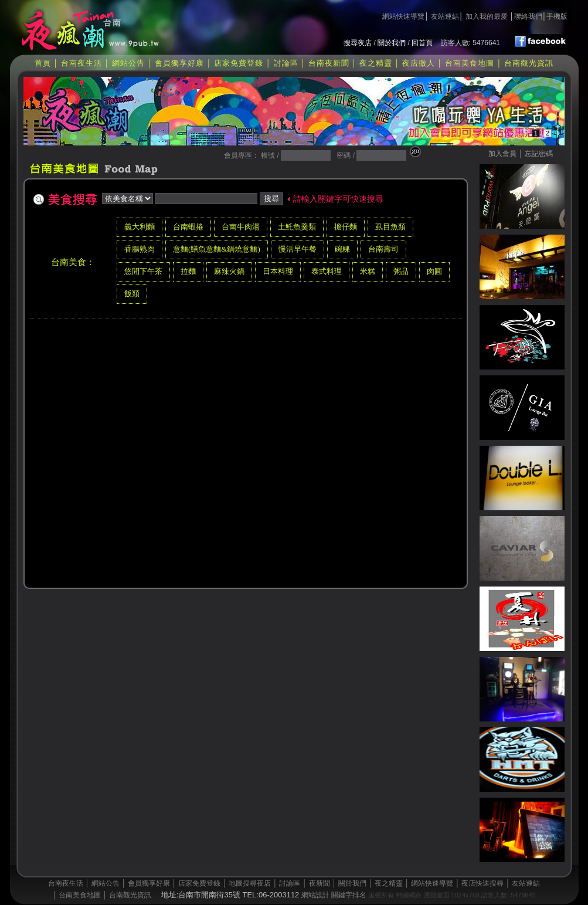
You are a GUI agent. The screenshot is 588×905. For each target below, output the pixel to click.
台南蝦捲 (188, 227)
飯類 (132, 294)
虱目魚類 (390, 227)
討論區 (286, 63)
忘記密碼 (539, 154)
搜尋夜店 (358, 43)
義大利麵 (140, 227)
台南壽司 (383, 249)
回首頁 (422, 43)
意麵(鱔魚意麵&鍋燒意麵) (217, 249)
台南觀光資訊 (529, 63)
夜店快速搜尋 (482, 883)
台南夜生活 (81, 63)
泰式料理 (327, 271)
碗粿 (342, 249)
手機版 (557, 16)
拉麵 (188, 271)
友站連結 (445, 16)
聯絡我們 (528, 16)
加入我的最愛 (487, 16)
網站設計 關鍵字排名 (334, 895)
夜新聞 (320, 883)
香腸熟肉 (140, 249)
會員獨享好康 (179, 63)
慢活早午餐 (298, 249)
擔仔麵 (346, 227)
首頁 (43, 63)
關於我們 (392, 43)
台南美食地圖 (470, 63)
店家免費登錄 (239, 63)
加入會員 (502, 154)
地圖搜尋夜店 (250, 883)
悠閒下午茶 (143, 271)
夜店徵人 (419, 63)
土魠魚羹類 (297, 227)
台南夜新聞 (329, 63)
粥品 (401, 271)
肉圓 (434, 271)
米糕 (368, 271)
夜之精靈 (376, 63)
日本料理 (278, 271)
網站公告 (128, 63)
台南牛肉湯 (241, 227)
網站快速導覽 (403, 16)
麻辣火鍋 (229, 271)
